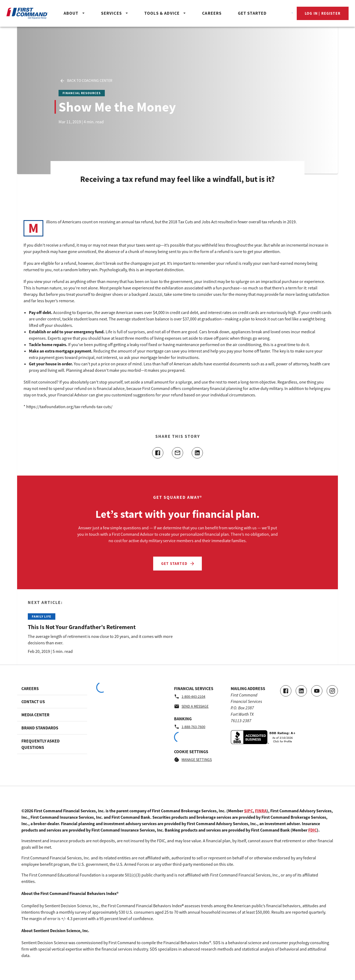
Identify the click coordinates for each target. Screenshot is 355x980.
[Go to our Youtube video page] (317, 691)
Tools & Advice (166, 13)
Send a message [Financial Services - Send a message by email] (191, 706)
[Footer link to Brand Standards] (52, 728)
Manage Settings (193, 760)
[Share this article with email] (177, 453)
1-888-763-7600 (190, 727)
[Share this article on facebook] (158, 453)
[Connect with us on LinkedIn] (301, 691)
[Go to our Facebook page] (286, 691)
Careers (212, 13)
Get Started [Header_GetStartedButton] (252, 13)
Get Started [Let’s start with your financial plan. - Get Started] (178, 564)
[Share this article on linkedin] (197, 453)
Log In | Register (323, 13)
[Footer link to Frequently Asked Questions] (52, 744)
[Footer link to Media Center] (52, 715)
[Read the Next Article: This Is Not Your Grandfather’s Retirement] (101, 627)
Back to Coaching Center (86, 81)
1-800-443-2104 (190, 696)
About (75, 13)
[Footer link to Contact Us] (52, 702)
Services (115, 13)
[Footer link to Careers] (52, 688)
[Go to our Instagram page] (332, 691)
